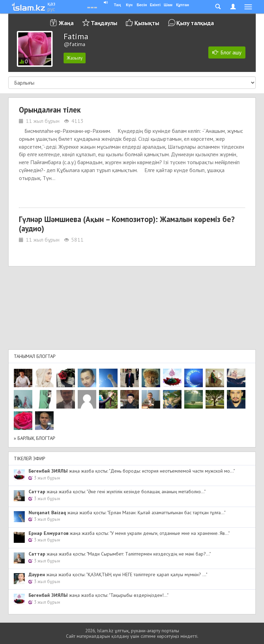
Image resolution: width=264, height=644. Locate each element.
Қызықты (147, 23)
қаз (51, 3)
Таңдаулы (104, 23)
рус (51, 9)
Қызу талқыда (195, 23)
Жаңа (66, 23)
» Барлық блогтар (35, 438)
